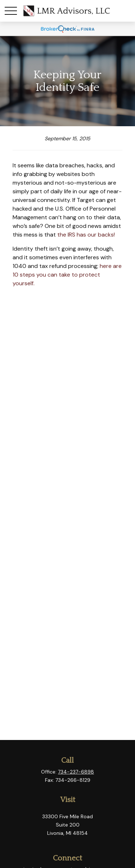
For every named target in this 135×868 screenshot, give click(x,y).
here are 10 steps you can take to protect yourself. (67, 275)
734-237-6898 (76, 772)
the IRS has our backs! (86, 235)
